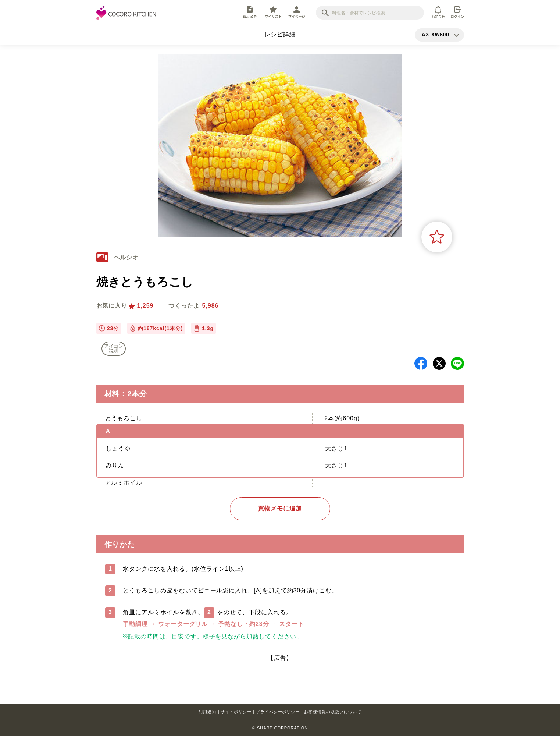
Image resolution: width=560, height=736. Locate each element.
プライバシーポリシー (278, 712)
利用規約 (207, 712)
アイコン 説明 (114, 348)
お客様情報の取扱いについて (333, 712)
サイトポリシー (236, 712)
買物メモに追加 (280, 508)
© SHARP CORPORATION (280, 728)
